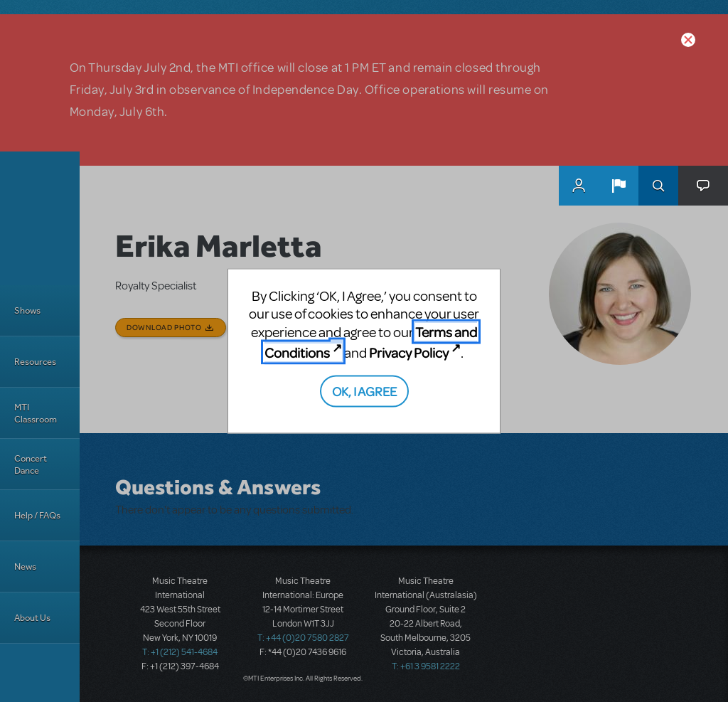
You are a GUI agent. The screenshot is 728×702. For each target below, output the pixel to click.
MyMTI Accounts (579, 186)
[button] (619, 186)
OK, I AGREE (364, 390)
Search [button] (658, 186)
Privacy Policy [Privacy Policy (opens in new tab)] (409, 352)
